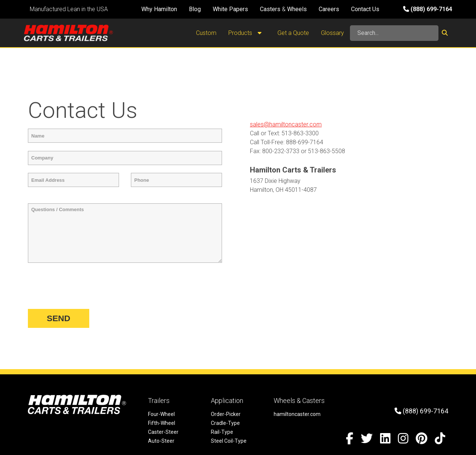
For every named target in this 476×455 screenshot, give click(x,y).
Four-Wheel (161, 414)
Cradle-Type (225, 423)
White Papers (230, 9)
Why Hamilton (159, 9)
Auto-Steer (161, 441)
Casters (270, 9)
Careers (329, 9)
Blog (195, 9)
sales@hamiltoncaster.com (286, 124)
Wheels (297, 9)
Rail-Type (222, 432)
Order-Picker (226, 414)
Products (247, 33)
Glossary (332, 33)
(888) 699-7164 (428, 9)
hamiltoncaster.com (297, 414)
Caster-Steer (163, 432)
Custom (206, 33)
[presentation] (84, 286)
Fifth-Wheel (162, 423)
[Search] (394, 33)
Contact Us (365, 9)
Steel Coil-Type (229, 441)
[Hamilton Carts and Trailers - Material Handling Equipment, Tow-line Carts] (68, 33)
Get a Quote (293, 33)
